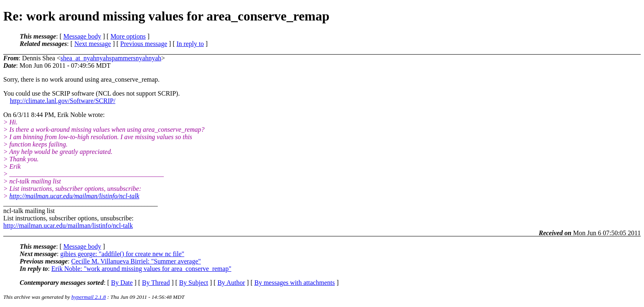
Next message (93, 44)
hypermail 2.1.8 (89, 297)
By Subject (194, 283)
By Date (122, 283)
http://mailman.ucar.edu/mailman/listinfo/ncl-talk (74, 196)
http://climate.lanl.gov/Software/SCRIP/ (63, 101)
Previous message (144, 44)
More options (128, 36)
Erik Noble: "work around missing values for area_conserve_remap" (141, 269)
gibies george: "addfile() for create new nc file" (122, 254)
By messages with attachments (294, 283)
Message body (82, 36)
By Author (231, 283)
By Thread (156, 283)
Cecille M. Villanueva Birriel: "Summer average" (136, 261)
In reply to (190, 44)
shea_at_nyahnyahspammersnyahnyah (111, 58)
